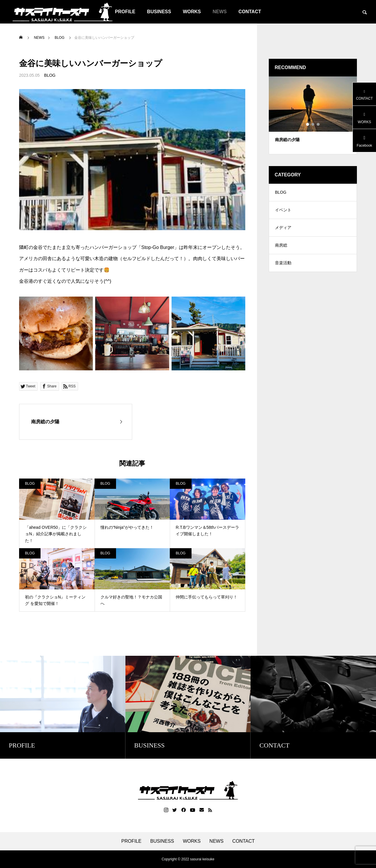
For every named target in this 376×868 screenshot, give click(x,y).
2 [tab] (313, 124)
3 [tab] (318, 124)
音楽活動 (283, 263)
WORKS (192, 12)
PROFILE (131, 841)
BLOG (50, 75)
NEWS (220, 12)
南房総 (281, 245)
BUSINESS (159, 12)
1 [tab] (308, 124)
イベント (283, 210)
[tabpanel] (313, 115)
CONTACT (250, 12)
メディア (283, 228)
